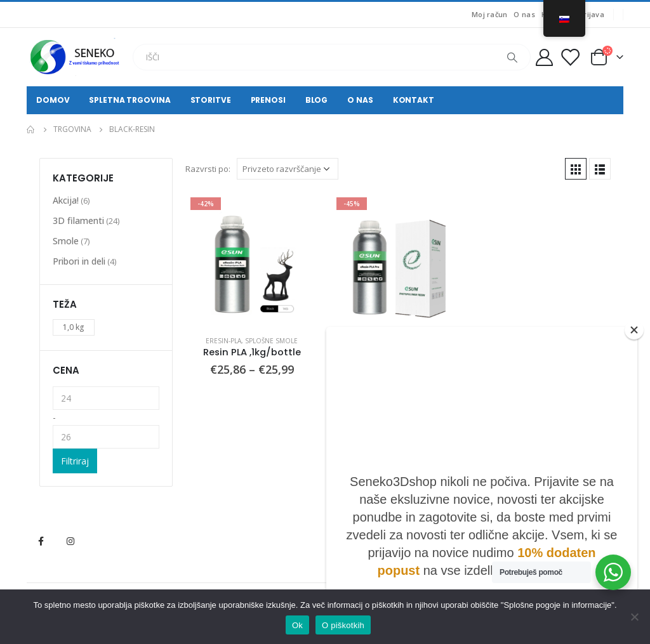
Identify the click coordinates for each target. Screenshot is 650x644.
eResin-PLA (223, 341)
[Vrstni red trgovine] (288, 169)
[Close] (634, 330)
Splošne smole (271, 341)
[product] (252, 259)
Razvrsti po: (208, 169)
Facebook (41, 541)
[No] (634, 617)
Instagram (70, 541)
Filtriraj (75, 461)
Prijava (592, 14)
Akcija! (66, 200)
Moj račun (489, 14)
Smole (66, 241)
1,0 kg (74, 327)
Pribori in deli (79, 261)
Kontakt (414, 100)
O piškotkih (343, 625)
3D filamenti (78, 220)
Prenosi (268, 100)
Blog (317, 100)
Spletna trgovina (129, 100)
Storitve (211, 100)
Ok (297, 625)
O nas (524, 14)
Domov (53, 100)
